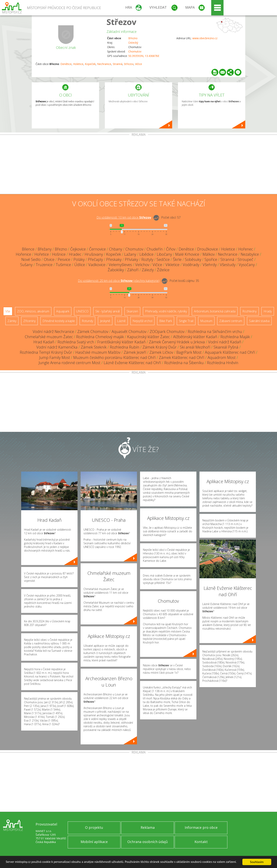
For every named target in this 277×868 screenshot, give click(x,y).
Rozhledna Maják (235, 337)
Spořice (211, 259)
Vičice (138, 64)
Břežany (45, 249)
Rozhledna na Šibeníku (184, 363)
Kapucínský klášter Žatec (149, 337)
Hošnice (59, 254)
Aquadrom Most (222, 357)
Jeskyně (105, 321)
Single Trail (186, 321)
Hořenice (23, 254)
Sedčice (163, 259)
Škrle (177, 259)
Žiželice (163, 270)
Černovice (97, 249)
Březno (133, 38)
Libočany (164, 254)
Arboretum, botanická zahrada (215, 311)
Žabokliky (116, 270)
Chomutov (135, 51)
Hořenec (246, 249)
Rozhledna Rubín (125, 347)
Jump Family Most (55, 357)
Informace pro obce (201, 827)
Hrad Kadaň (44, 342)
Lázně (121, 321)
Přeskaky (114, 259)
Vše (8, 311)
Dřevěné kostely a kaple (59, 321)
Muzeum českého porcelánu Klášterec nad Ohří (114, 357)
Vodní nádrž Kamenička (57, 347)
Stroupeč (245, 259)
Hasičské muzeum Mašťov (98, 352)
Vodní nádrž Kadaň (225, 342)
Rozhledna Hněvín (223, 363)
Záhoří (133, 270)
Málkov (209, 254)
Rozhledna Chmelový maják (100, 337)
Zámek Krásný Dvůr (160, 347)
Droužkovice (208, 249)
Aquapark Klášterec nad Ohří (230, 352)
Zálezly (148, 270)
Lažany (130, 254)
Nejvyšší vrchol (142, 321)
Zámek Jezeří (135, 352)
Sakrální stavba (259, 321)
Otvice (49, 259)
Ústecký (133, 43)
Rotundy (87, 321)
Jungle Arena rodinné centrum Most (70, 363)
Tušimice (63, 265)
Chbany (116, 249)
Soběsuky (193, 259)
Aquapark (63, 311)
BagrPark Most (189, 352)
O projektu (94, 827)
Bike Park (166, 321)
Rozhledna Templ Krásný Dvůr (46, 352)
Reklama (148, 827)
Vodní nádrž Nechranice (53, 332)
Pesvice (64, 259)
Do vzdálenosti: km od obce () (119, 281)
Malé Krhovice (187, 254)
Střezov (121, 22)
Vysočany (247, 265)
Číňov (171, 249)
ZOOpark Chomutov (167, 332)
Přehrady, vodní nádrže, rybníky (166, 311)
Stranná (118, 64)
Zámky (12, 321)
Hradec (75, 254)
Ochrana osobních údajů (148, 842)
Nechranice (104, 64)
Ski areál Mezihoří (195, 347)
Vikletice (172, 265)
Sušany (26, 265)
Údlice (80, 265)
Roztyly (147, 259)
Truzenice (44, 265)
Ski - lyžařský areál (108, 311)
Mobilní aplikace (94, 842)
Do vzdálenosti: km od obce (124, 217)
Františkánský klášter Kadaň (121, 342)
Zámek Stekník (94, 347)
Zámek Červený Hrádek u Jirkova (177, 342)
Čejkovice (78, 249)
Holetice (78, 64)
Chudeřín (155, 249)
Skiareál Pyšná (226, 347)
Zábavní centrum (231, 321)
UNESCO (82, 311)
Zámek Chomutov (93, 332)
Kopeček (90, 64)
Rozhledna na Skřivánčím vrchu (215, 332)
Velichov (142, 265)
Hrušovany (94, 254)
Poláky (79, 259)
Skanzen (132, 311)
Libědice (146, 254)
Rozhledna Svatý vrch (76, 342)
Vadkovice (97, 265)
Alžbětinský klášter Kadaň (195, 337)
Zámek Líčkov (161, 352)
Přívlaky (131, 259)
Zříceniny (29, 321)
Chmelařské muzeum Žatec (49, 337)
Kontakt (201, 842)
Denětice (66, 64)
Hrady (268, 311)
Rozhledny (249, 311)
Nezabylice (250, 254)
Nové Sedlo (31, 259)
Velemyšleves (120, 265)
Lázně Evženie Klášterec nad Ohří (132, 363)
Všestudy (228, 265)
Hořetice (42, 254)
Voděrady (191, 265)
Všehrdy (210, 265)
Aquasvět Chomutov (129, 332)
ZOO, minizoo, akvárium (33, 311)
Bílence (28, 249)
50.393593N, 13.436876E (144, 56)
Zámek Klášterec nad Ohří (182, 357)
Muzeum (206, 321)
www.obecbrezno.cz (205, 38)
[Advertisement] (138, 165)
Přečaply (95, 259)
